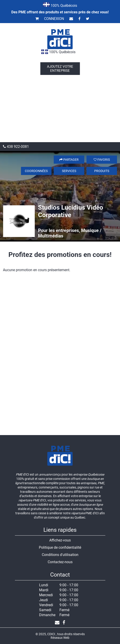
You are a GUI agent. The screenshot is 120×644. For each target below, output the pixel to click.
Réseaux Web (60, 638)
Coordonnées (36, 171)
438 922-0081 (16, 147)
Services (69, 171)
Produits (102, 171)
